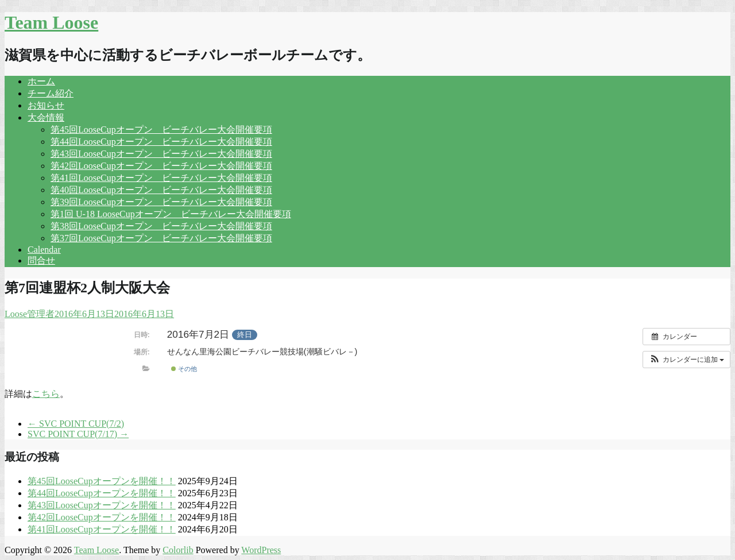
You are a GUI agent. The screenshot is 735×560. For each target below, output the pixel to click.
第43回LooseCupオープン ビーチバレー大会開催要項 (161, 154)
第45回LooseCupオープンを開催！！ (102, 481)
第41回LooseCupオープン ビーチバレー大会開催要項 (161, 178)
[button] (686, 360)
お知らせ (46, 105)
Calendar (44, 250)
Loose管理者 (30, 314)
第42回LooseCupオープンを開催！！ (102, 517)
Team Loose (51, 22)
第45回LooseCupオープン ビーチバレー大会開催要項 (161, 130)
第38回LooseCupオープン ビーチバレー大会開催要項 (161, 226)
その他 (184, 369)
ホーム (41, 81)
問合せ (41, 260)
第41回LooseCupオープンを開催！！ (102, 529)
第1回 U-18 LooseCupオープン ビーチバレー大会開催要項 (171, 214)
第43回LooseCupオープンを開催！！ (102, 505)
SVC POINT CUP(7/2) (76, 424)
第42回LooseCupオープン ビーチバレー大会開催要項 (161, 166)
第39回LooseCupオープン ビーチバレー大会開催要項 (161, 202)
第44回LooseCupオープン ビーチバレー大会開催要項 (161, 142)
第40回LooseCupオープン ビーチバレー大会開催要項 (161, 190)
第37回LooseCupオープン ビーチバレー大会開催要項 (161, 238)
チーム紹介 (51, 93)
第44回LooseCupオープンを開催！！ (102, 493)
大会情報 (46, 117)
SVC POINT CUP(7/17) (78, 434)
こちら (46, 394)
